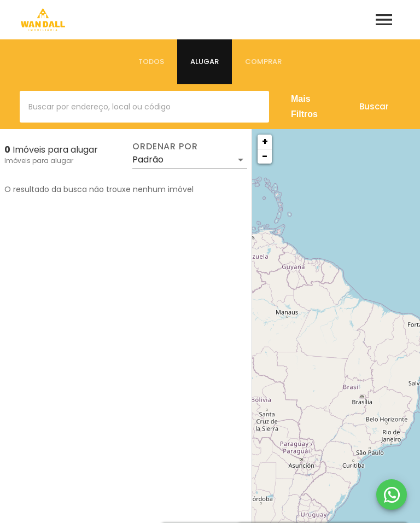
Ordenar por (165, 147)
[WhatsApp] (392, 495)
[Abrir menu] (384, 20)
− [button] (265, 156)
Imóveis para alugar (39, 161)
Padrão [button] (148, 159)
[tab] (151, 62)
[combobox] (144, 107)
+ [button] (265, 141)
